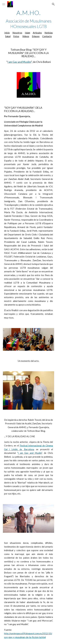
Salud (8, 36)
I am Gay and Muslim (19, 62)
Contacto (47, 36)
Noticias (49, 33)
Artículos (37, 33)
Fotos (16, 36)
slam (28, 33)
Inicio (7, 33)
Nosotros (17, 33)
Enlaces (36, 36)
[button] (4, 4)
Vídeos (26, 36)
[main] (29, 24)
